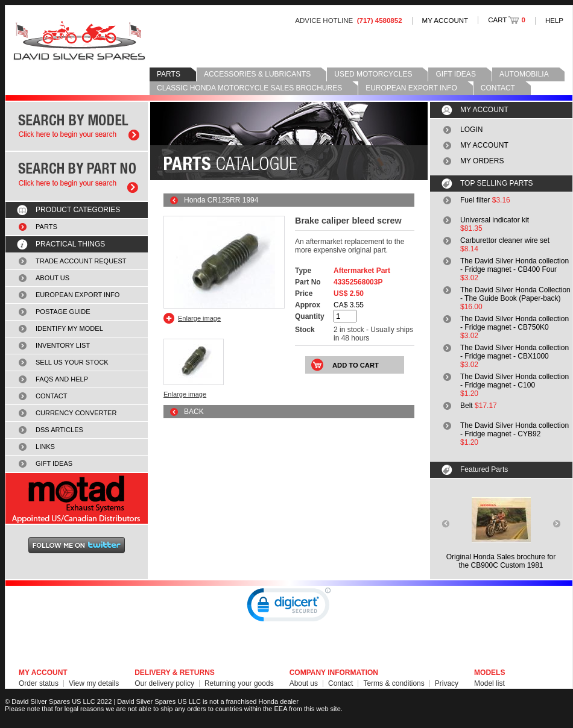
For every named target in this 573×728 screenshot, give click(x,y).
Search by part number (77, 176)
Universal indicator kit (495, 220)
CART (507, 20)
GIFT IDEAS (455, 74)
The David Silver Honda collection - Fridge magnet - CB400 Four (514, 265)
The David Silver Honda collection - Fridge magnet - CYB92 (514, 430)
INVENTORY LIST (63, 345)
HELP (554, 20)
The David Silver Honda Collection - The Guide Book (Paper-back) (515, 294)
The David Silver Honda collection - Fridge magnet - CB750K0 (514, 323)
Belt (467, 406)
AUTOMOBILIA (524, 74)
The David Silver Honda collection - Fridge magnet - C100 (514, 381)
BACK (194, 412)
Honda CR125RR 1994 (221, 200)
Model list (489, 683)
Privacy (447, 683)
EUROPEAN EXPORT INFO (411, 88)
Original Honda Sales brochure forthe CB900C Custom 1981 (501, 561)
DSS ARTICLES (59, 430)
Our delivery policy (164, 683)
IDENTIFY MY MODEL (69, 328)
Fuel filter (475, 200)
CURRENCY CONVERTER (76, 413)
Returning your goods (239, 683)
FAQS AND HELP (62, 379)
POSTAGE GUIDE (63, 312)
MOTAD (77, 498)
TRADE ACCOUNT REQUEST (81, 261)
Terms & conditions (394, 683)
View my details (94, 683)
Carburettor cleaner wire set (505, 240)
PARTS (169, 74)
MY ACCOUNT (445, 20)
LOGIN (471, 130)
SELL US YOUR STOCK (72, 362)
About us (304, 683)
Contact (340, 683)
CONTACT (498, 88)
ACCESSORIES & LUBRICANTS (257, 74)
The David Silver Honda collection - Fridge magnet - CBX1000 (514, 352)
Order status (39, 683)
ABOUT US (52, 278)
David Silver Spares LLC (79, 41)
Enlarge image (199, 318)
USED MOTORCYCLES (373, 74)
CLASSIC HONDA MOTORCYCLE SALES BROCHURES (249, 88)
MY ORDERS (482, 161)
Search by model (77, 126)
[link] (289, 607)
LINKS (45, 447)
